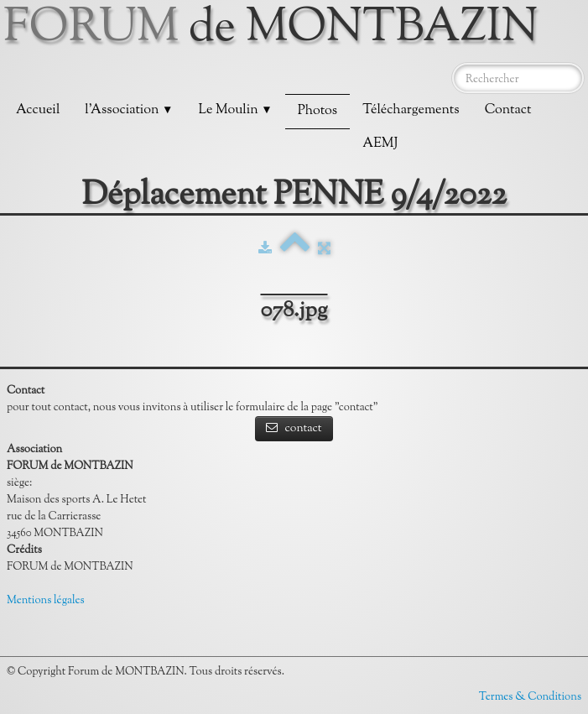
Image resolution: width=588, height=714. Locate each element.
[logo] (277, 29)
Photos (317, 111)
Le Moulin (235, 110)
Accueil (38, 110)
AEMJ (380, 144)
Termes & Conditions (530, 697)
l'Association (129, 110)
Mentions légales (46, 601)
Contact (508, 110)
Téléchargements (411, 110)
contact (294, 429)
